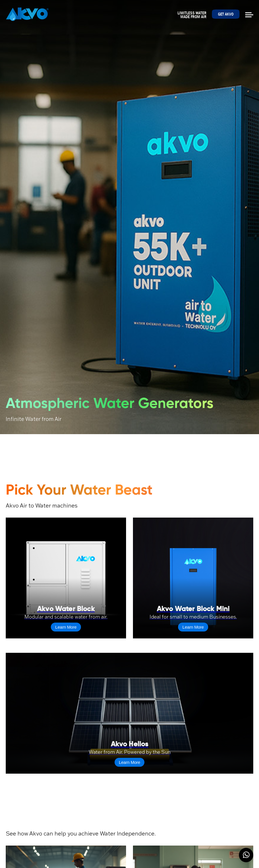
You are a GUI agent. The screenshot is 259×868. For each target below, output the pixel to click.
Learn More (66, 627)
